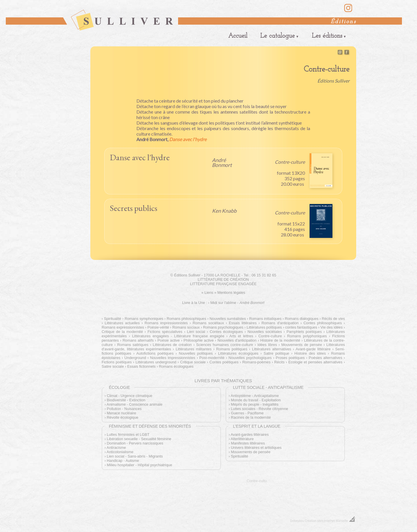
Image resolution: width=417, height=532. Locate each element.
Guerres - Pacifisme (247, 413)
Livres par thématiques (223, 381)
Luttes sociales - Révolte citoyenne (259, 409)
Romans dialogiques (302, 319)
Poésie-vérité (158, 327)
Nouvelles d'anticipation (237, 340)
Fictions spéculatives (165, 332)
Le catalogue (278, 36)
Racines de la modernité (251, 417)
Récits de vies (333, 319)
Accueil (238, 36)
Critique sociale (193, 362)
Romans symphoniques (144, 319)
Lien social (196, 332)
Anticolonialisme (120, 452)
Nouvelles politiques (196, 353)
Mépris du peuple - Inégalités (255, 404)
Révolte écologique (123, 417)
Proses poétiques (290, 358)
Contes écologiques (226, 332)
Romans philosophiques (186, 319)
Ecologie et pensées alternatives (316, 362)
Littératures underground (156, 362)
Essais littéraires (243, 323)
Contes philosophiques (323, 323)
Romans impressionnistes (166, 323)
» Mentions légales (230, 293)
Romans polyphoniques (307, 336)
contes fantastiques (301, 327)
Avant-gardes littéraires (250, 434)
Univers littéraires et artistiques (256, 448)
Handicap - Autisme (123, 461)
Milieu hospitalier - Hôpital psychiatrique (139, 465)
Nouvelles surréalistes (228, 319)
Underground (135, 358)
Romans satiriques (133, 345)
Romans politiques (232, 349)
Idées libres (267, 345)
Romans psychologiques (223, 327)
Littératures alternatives (271, 349)
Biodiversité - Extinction (126, 400)
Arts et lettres (241, 336)
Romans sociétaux (208, 323)
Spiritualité (113, 319)
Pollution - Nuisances (124, 409)
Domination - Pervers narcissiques (135, 443)
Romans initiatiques (265, 319)
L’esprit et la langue (257, 426)
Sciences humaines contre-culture (225, 345)
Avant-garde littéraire (313, 349)
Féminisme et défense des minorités (150, 426)
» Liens (207, 293)
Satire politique (276, 353)
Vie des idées (332, 327)
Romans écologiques (176, 366)
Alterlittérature (242, 439)
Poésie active (169, 340)
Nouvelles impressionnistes (173, 358)
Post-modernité (212, 358)
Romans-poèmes (256, 362)
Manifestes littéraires (248, 443)
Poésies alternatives (325, 358)
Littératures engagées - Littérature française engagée (178, 336)
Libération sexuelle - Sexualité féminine (139, 439)
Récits (279, 362)
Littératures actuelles (122, 323)
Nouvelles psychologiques (250, 358)
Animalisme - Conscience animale (135, 404)
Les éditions (327, 36)
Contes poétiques (224, 362)
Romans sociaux (186, 327)
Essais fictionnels (141, 366)
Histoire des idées (310, 353)
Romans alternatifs (138, 340)
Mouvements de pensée (301, 345)
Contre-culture (270, 336)
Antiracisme (116, 448)
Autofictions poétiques (155, 353)
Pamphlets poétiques (304, 332)
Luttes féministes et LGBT (128, 434)
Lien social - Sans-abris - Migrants (135, 456)
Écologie (119, 387)
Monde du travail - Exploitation (256, 400)
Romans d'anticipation (280, 323)
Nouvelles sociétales (265, 332)
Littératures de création (172, 345)
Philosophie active (199, 340)
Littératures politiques (264, 327)
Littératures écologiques (238, 353)
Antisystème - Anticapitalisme (255, 396)
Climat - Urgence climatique (130, 396)
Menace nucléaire (121, 413)
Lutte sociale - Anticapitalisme (268, 387)
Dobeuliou (297, 521)
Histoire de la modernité (280, 340)
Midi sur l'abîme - (237, 303)
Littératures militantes (194, 349)
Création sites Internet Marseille (327, 521)
